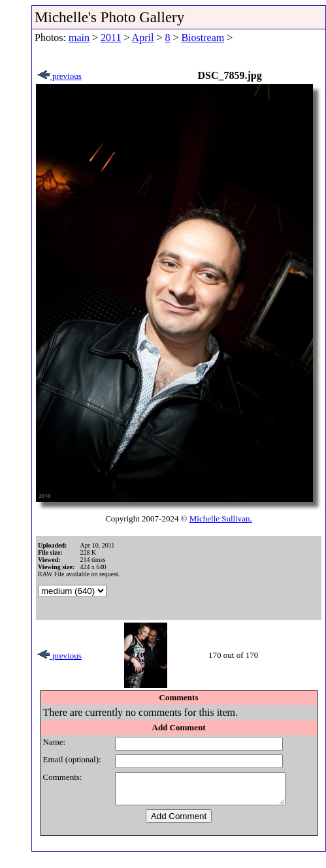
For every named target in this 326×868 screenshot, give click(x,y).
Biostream (203, 38)
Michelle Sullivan (220, 519)
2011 (111, 38)
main (79, 38)
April (143, 38)
